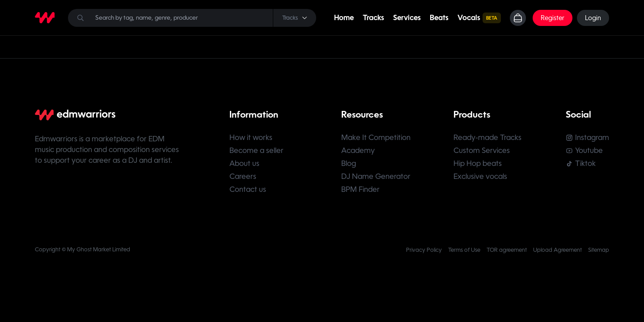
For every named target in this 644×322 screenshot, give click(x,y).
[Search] (192, 18)
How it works (251, 138)
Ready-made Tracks (487, 138)
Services (407, 18)
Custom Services (482, 150)
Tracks (373, 18)
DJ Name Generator (376, 176)
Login (593, 18)
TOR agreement (507, 250)
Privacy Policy (424, 250)
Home (344, 18)
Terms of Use (464, 250)
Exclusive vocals (480, 176)
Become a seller (256, 150)
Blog (349, 163)
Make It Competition (376, 138)
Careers (243, 176)
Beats (439, 18)
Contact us (248, 189)
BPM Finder (360, 189)
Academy (358, 150)
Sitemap (599, 250)
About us (244, 163)
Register (553, 18)
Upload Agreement (557, 250)
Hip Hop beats (478, 163)
